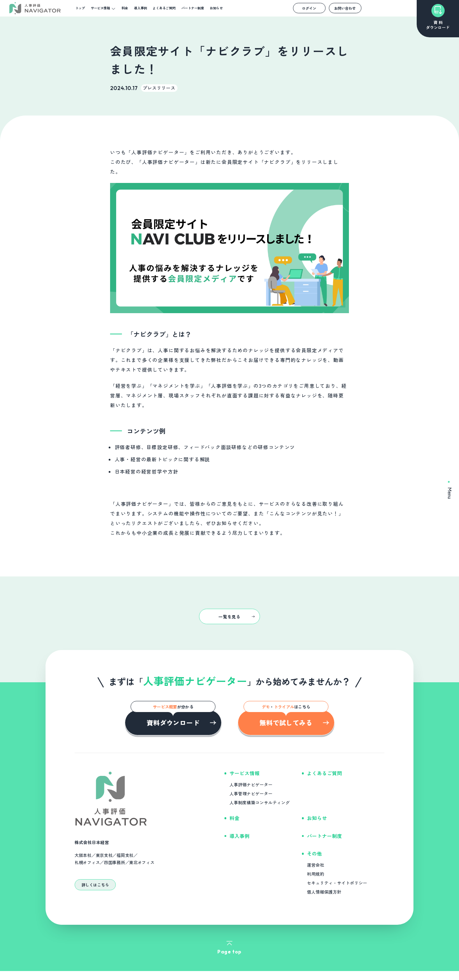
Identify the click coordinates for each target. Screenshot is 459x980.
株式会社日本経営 (92, 842)
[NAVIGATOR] (35, 8)
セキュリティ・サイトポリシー (337, 883)
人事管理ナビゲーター (251, 793)
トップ (80, 8)
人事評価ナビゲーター (251, 784)
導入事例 (141, 8)
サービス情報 (100, 8)
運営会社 (316, 865)
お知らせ (216, 8)
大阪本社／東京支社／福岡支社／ (106, 855)
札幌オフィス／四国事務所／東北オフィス (115, 862)
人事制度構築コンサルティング (260, 802)
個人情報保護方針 (324, 892)
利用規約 (316, 874)
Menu (450, 490)
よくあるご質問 (164, 8)
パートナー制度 (193, 8)
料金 (125, 8)
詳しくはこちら (95, 885)
